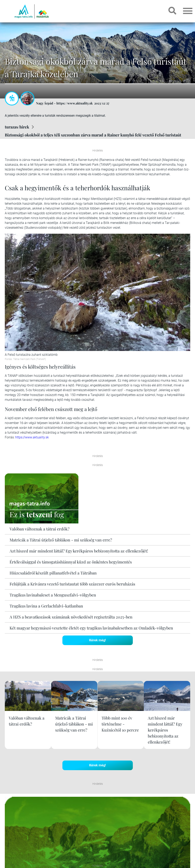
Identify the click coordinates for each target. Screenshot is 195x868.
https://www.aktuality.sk (32, 437)
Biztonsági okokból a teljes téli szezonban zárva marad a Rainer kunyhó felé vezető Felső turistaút (93, 135)
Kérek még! (97, 640)
